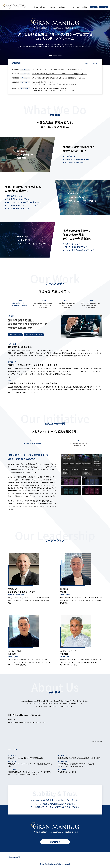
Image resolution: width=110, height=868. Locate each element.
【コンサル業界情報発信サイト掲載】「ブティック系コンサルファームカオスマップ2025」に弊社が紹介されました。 (54, 83)
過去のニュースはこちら (91, 64)
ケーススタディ (52, 7)
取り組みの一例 (63, 7)
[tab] (20, 305)
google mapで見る (97, 741)
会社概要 (84, 7)
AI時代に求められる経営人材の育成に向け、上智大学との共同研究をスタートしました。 (58, 78)
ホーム (36, 7)
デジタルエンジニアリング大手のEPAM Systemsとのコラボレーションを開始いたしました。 (59, 74)
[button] (50, 55)
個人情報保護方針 (15, 857)
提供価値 (43, 7)
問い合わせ (55, 842)
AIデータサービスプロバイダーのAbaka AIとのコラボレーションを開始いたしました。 (57, 70)
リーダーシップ (75, 7)
